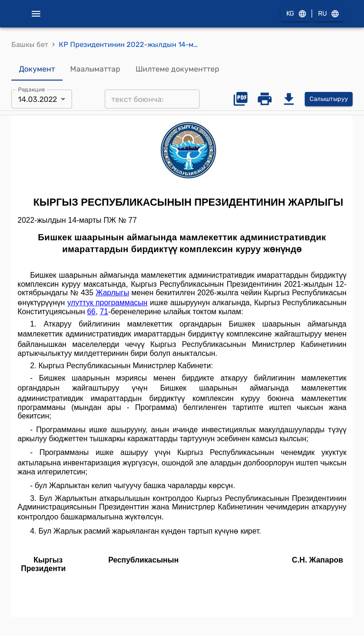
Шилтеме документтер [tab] (177, 69)
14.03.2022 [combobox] (37, 99)
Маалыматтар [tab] (95, 69)
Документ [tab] (37, 69)
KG (296, 14)
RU (328, 14)
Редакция (32, 90)
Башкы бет (30, 45)
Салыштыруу (329, 99)
